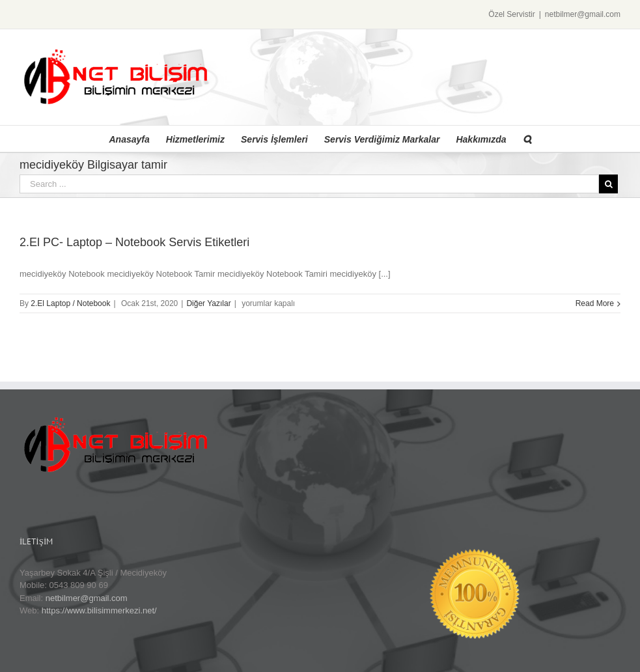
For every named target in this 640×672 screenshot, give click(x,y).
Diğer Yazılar (208, 303)
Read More (595, 303)
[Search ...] (309, 184)
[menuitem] (138, 139)
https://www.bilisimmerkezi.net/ (99, 610)
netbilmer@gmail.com (583, 14)
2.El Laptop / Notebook (70, 303)
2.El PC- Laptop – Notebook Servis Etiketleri (134, 242)
